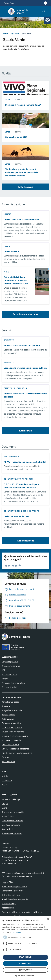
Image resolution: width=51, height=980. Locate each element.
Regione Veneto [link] (9, 3)
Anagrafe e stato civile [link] (12, 710)
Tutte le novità (25, 187)
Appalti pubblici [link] (8, 715)
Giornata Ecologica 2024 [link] (16, 137)
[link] (48, 20)
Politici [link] (5, 679)
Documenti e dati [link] (9, 687)
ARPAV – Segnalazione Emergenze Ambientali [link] (25, 462)
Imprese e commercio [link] (11, 740)
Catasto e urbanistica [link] (15, 388)
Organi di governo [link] (10, 662)
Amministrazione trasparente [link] (15, 899)
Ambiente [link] (9, 340)
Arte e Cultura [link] (8, 816)
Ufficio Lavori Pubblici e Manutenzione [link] (22, 219)
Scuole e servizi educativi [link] (13, 812)
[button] (26, 976)
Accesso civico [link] (8, 908)
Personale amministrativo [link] (13, 683)
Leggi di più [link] (16, 932)
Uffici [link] (4, 670)
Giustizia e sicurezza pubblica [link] (15, 736)
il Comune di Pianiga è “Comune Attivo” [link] (23, 105)
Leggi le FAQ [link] (7, 882)
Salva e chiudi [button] (25, 957)
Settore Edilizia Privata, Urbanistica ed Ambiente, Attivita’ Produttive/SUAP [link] (16, 280)
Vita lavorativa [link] (8, 761)
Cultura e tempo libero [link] (12, 727)
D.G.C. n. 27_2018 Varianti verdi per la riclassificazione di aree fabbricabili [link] (22, 486)
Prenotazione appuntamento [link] (14, 886)
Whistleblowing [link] (9, 903)
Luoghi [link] (5, 804)
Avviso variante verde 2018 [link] (16, 516)
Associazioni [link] (7, 829)
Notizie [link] (7, 100)
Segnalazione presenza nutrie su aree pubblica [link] (25, 368)
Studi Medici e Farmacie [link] (12, 821)
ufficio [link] (8, 214)
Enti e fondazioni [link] (9, 674)
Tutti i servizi (26, 431)
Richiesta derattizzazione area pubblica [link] (22, 345)
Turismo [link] (5, 757)
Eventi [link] (5, 808)
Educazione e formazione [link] (13, 732)
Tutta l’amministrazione (26, 314)
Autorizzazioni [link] (8, 719)
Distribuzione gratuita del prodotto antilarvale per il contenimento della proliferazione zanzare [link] (21, 172)
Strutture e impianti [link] (11, 825)
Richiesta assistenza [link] (11, 895)
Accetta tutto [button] (25, 964)
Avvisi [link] (4, 785)
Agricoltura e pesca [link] (10, 702)
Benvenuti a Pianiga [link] (11, 799)
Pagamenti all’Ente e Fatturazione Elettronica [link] (22, 912)
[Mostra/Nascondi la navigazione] (3, 11)
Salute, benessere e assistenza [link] (15, 749)
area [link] (6, 272)
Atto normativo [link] (12, 456)
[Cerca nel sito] (44, 11)
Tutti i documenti (26, 541)
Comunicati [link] (7, 780)
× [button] (48, 919)
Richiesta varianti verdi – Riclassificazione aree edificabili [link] (25, 395)
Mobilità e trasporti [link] (10, 744)
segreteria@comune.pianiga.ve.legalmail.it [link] (25, 873)
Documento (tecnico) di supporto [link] (21, 511)
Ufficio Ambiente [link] (12, 251)
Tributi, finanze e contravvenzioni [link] (17, 753)
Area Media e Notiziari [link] (12, 833)
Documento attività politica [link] (19, 479)
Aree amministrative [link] (11, 666)
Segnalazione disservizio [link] (13, 891)
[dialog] (25, 948)
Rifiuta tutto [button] (25, 970)
